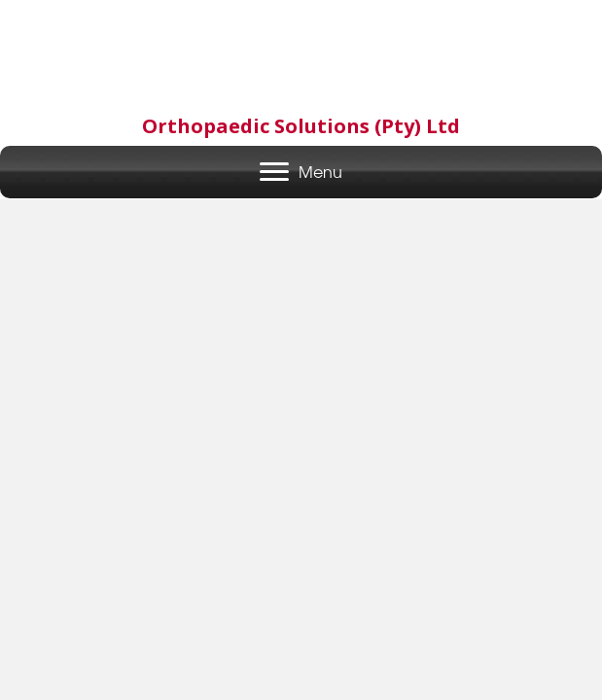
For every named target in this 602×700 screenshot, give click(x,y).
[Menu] (301, 172)
